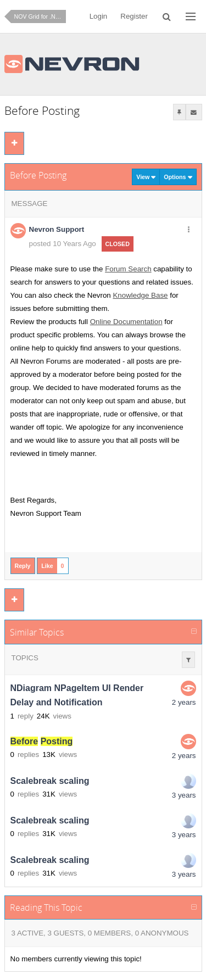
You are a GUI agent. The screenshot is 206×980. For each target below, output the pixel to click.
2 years (184, 702)
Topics (25, 658)
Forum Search (128, 269)
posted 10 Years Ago (63, 244)
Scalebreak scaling (50, 781)
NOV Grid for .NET (39, 16)
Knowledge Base (140, 295)
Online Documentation (126, 322)
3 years (184, 795)
